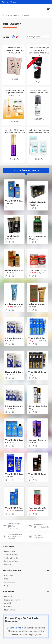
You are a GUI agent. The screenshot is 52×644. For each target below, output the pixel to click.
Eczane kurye (14, 628)
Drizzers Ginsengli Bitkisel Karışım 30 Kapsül (38, 236)
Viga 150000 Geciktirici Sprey (14, 201)
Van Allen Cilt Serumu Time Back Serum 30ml (14, 131)
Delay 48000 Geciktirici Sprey (14, 270)
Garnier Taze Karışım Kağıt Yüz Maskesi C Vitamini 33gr (14, 93)
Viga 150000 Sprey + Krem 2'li (14, 508)
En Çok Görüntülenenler (26, 170)
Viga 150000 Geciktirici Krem (14, 474)
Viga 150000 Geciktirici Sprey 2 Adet (14, 440)
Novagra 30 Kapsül (14, 372)
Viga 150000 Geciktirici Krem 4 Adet (38, 338)
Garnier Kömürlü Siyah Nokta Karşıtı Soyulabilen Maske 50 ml (39, 52)
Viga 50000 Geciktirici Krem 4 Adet (38, 372)
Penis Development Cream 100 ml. (14, 304)
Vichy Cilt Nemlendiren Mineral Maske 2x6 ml (39, 131)
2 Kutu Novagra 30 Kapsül (14, 338)
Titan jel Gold (12, 236)
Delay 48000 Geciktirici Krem (38, 304)
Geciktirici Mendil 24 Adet (38, 202)
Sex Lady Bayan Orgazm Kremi (38, 440)
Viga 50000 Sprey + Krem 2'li (38, 474)
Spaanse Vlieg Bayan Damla (38, 508)
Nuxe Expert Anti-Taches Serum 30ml (39, 91)
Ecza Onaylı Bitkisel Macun (38, 270)
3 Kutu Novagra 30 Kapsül (14, 406)
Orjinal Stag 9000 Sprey (38, 406)
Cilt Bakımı (12, 15)
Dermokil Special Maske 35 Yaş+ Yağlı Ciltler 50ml (14, 50)
